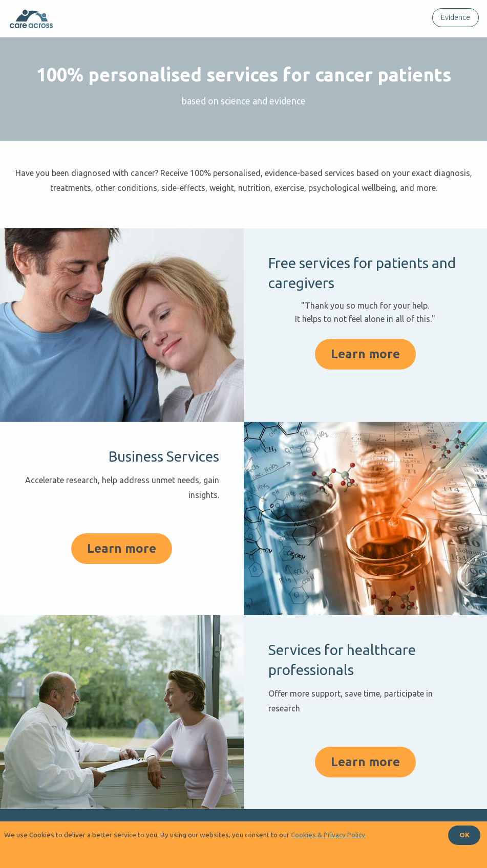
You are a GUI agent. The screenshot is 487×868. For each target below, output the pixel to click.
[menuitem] (453, 18)
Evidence (456, 17)
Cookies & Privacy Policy (328, 835)
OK (464, 835)
